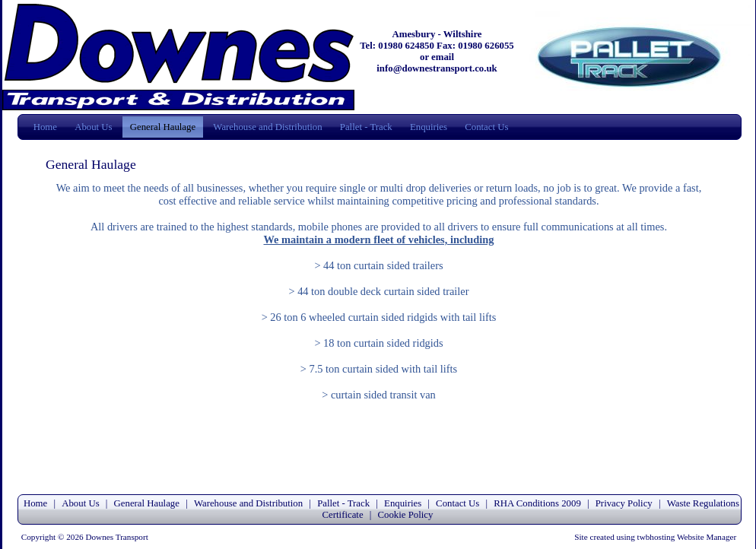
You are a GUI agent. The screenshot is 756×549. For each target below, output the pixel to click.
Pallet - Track (366, 127)
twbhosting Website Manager (687, 537)
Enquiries (429, 127)
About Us (93, 127)
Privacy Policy (625, 503)
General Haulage (163, 127)
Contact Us (486, 127)
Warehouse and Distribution (267, 127)
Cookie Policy (406, 515)
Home (45, 127)
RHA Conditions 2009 (537, 503)
